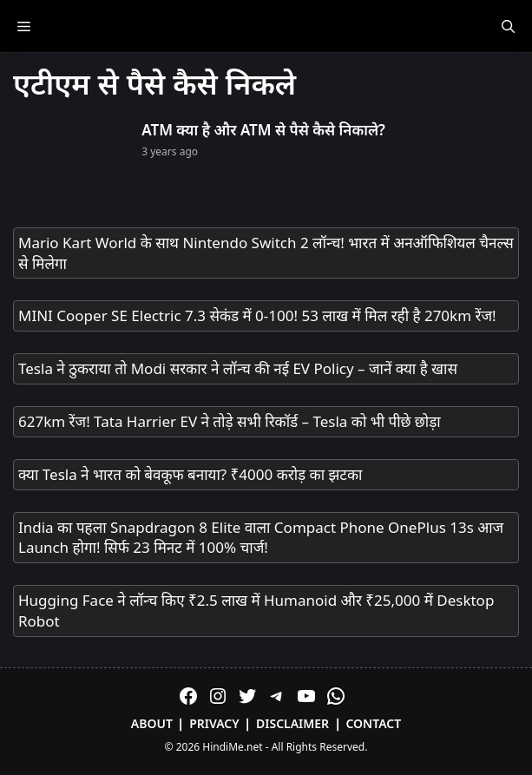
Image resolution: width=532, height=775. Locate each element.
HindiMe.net (232, 747)
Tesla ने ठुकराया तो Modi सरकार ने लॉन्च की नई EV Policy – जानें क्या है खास (238, 368)
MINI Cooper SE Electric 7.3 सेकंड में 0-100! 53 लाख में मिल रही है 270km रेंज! (257, 315)
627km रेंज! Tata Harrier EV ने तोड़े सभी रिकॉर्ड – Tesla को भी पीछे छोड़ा (230, 421)
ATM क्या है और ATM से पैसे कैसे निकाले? (263, 130)
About (152, 723)
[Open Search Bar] (508, 26)
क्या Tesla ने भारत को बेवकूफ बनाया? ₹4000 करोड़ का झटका (190, 474)
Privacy (214, 723)
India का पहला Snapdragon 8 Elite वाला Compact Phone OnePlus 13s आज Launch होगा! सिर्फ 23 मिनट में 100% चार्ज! (261, 538)
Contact (373, 723)
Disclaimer (292, 723)
